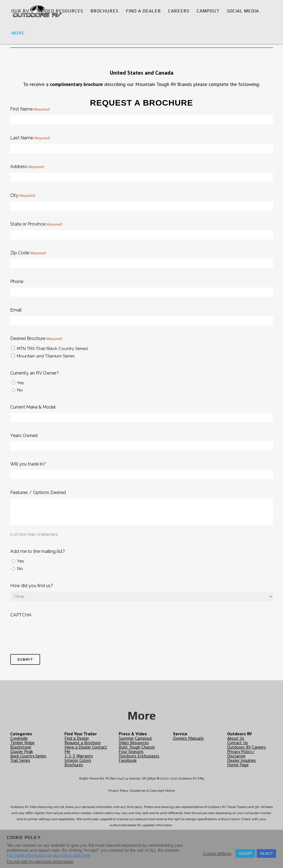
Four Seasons (131, 751)
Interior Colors (78, 760)
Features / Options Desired (38, 492)
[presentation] (52, 632)
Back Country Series (28, 756)
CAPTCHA (21, 615)
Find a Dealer (77, 738)
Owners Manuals (188, 738)
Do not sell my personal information (40, 862)
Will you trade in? (28, 464)
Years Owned (24, 436)
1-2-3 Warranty (79, 756)
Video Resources (134, 742)
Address (27, 167)
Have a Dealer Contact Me (86, 749)
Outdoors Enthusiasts (139, 756)
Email (16, 310)
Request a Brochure (83, 742)
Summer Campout (135, 738)
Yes (20, 383)
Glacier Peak (22, 751)
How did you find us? (32, 586)
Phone (17, 282)
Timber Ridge (22, 742)
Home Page (238, 765)
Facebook (128, 760)
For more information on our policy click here (49, 855)
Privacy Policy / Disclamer (241, 754)
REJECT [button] (266, 853)
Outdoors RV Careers (246, 747)
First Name (30, 109)
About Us (236, 738)
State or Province (36, 224)
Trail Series (20, 760)
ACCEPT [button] (245, 853)
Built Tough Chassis (137, 747)
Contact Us (237, 742)
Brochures (74, 765)
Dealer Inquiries (242, 760)
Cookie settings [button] (217, 853)
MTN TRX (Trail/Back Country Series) (53, 349)
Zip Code (28, 253)
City (23, 196)
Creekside (19, 738)
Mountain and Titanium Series (46, 356)
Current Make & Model (33, 407)
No (20, 390)
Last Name (30, 138)
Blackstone (21, 747)
